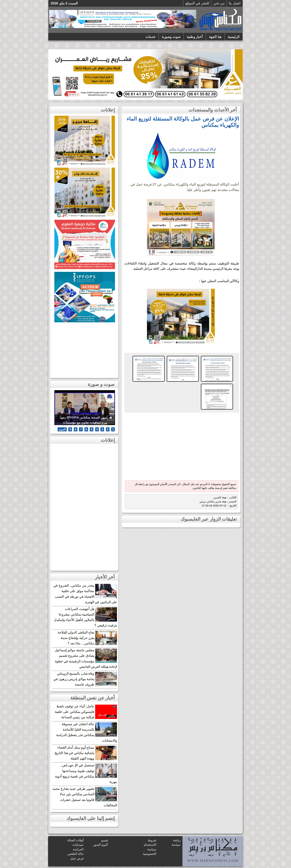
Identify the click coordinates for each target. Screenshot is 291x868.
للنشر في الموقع (197, 3)
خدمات (151, 37)
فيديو (104, 840)
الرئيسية (234, 37)
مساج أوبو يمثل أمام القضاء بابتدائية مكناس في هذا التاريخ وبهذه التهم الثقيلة (74, 753)
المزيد (62, 429)
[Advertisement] (181, 447)
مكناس (111, 596)
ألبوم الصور (100, 845)
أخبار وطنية (195, 37)
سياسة (176, 845)
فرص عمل (77, 858)
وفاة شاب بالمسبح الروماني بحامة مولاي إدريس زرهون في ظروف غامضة (74, 679)
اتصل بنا (235, 3)
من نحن (219, 3)
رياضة (177, 840)
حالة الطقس (75, 854)
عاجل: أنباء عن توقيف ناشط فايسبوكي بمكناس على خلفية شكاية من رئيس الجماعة (74, 712)
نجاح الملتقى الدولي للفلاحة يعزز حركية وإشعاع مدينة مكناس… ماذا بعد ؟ (76, 638)
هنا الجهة (215, 37)
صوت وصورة (171, 37)
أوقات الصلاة (75, 840)
